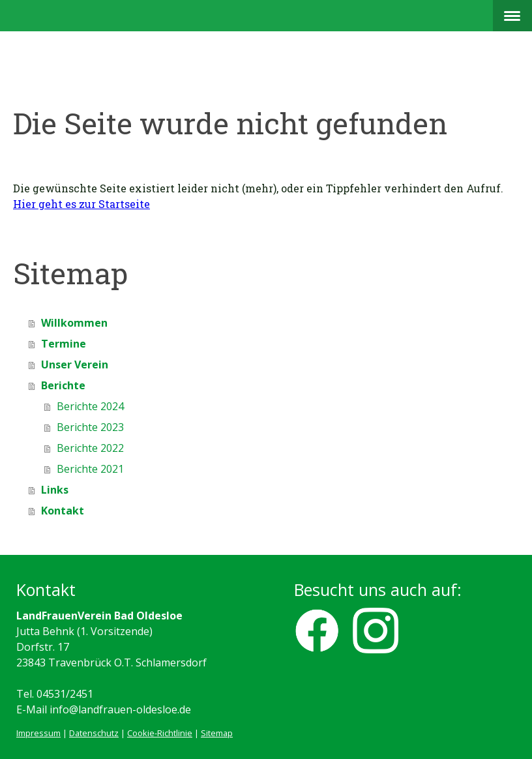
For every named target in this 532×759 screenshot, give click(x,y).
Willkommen (74, 323)
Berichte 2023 (90, 427)
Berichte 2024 (90, 406)
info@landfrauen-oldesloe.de (120, 709)
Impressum (38, 733)
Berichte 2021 (90, 469)
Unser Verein (75, 365)
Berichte (63, 385)
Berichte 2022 (90, 448)
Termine (64, 344)
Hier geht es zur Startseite (81, 204)
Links (55, 490)
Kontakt (63, 511)
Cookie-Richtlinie (160, 733)
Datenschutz (94, 733)
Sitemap (217, 733)
